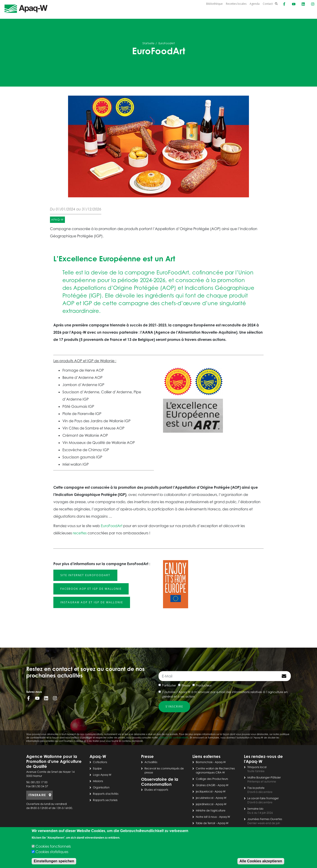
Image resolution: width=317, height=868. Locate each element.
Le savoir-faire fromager (263, 798)
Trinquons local (257, 767)
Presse (186, 685)
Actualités (151, 762)
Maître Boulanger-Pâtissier (264, 777)
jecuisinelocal (205, 798)
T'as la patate (256, 788)
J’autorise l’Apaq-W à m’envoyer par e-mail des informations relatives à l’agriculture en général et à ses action (225, 694)
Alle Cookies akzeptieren (261, 861)
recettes (80, 533)
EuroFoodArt (112, 526)
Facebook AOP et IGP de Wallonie (91, 589)
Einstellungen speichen (54, 861)
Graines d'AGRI (206, 785)
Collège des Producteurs (212, 779)
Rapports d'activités (106, 794)
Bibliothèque (214, 4)
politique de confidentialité (174, 738)
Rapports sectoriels (105, 800)
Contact (268, 4)
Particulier (169, 685)
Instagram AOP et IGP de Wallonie (92, 602)
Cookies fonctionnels (53, 846)
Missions (98, 781)
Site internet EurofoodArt (85, 575)
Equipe (97, 768)
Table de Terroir (206, 823)
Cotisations (100, 762)
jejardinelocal (205, 804)
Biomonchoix (204, 762)
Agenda (255, 4)
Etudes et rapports (156, 790)
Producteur (204, 685)
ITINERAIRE (37, 795)
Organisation (101, 787)
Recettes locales (236, 4)
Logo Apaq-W (102, 775)
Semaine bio (255, 809)
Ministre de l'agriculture (211, 810)
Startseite (148, 43)
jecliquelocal (204, 791)
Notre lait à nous (206, 817)
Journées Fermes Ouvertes (265, 819)
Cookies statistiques (52, 852)
